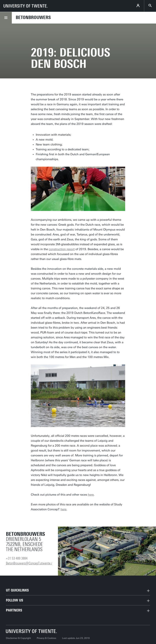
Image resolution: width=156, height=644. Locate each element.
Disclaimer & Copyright (18, 638)
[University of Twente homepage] (26, 6)
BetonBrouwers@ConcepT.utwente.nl (30, 563)
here (91, 495)
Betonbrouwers (33, 17)
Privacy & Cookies (46, 638)
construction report (62, 249)
